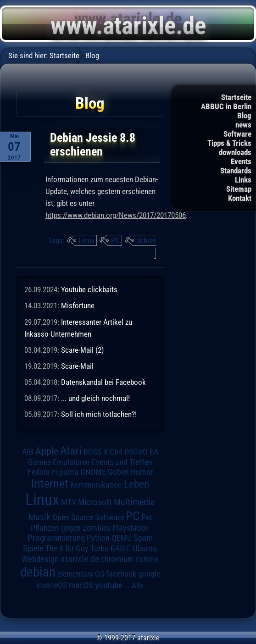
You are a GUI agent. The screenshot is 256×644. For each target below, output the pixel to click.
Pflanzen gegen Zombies (71, 528)
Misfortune (78, 305)
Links (243, 180)
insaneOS (52, 585)
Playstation (131, 528)
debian (146, 240)
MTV (69, 502)
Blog (244, 116)
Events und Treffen (122, 462)
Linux (86, 240)
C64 (116, 452)
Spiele (33, 548)
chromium (117, 559)
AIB (28, 452)
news (243, 125)
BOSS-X (96, 452)
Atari (71, 451)
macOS (81, 585)
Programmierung (56, 538)
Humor (142, 472)
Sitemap (239, 189)
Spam (143, 538)
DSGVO (136, 452)
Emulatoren (71, 462)
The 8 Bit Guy (67, 548)
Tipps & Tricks (229, 143)
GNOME (93, 472)
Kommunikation (96, 485)
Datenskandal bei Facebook (103, 382)
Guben (118, 472)
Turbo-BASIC (111, 548)
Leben (136, 484)
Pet (147, 517)
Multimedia (134, 502)
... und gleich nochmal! (95, 398)
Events (241, 161)
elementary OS (81, 574)
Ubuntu (145, 549)
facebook (121, 574)
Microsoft (95, 502)
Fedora (39, 472)
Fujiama (65, 472)
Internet (50, 483)
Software (237, 134)
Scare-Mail (77, 366)
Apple (47, 451)
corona (147, 559)
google (149, 574)
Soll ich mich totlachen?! (99, 414)
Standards (236, 171)
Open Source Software (88, 517)
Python (98, 538)
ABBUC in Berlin (226, 106)
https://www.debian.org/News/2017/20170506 (116, 215)
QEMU (122, 538)
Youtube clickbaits (89, 289)
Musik (39, 517)
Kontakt (240, 198)
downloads (235, 152)
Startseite (236, 97)
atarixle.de (80, 559)
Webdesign (40, 559)
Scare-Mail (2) (82, 350)
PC (115, 240)
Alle (138, 585)
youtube (109, 585)
